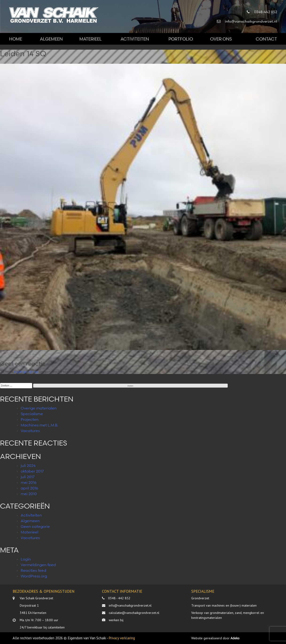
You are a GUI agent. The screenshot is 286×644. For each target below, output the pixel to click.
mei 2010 (29, 494)
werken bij (116, 620)
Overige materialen (39, 408)
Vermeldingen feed (38, 565)
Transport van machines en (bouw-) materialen (224, 605)
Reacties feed (33, 570)
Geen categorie (35, 526)
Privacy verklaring (122, 638)
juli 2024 (28, 465)
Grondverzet (200, 598)
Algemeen (51, 39)
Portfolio (181, 39)
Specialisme (32, 414)
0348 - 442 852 (119, 598)
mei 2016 (29, 482)
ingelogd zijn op (26, 372)
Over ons (221, 39)
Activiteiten (135, 39)
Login (26, 559)
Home (16, 39)
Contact (266, 39)
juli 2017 (28, 477)
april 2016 (29, 488)
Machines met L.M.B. (39, 425)
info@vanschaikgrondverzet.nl (130, 605)
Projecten (30, 419)
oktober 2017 (32, 471)
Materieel (91, 39)
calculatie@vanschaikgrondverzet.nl (134, 613)
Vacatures (30, 431)
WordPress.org (34, 576)
